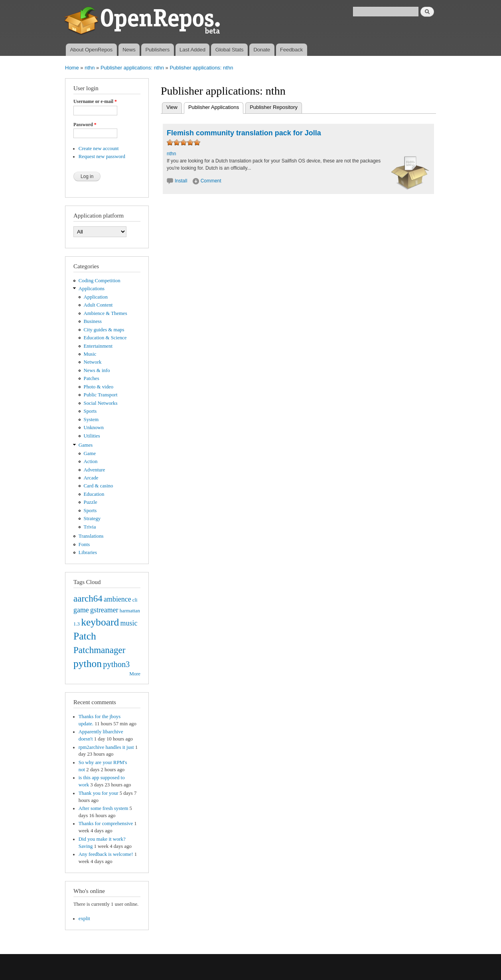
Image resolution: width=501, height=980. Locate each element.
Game (90, 453)
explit (84, 919)
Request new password (102, 156)
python (88, 664)
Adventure (95, 470)
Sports (90, 411)
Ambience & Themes (106, 313)
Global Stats (230, 50)
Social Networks (101, 403)
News (129, 50)
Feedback (291, 50)
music (129, 623)
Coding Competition (100, 281)
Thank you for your (99, 793)
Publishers (157, 50)
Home (72, 68)
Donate (262, 50)
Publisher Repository (274, 107)
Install (181, 181)
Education (94, 494)
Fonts (84, 544)
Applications (92, 289)
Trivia (90, 527)
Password (85, 125)
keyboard (100, 622)
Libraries (88, 552)
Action (91, 461)
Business (93, 321)
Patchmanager (99, 650)
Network (93, 362)
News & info (97, 370)
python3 (116, 664)
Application (96, 297)
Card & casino (99, 486)
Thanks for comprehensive (106, 824)
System (91, 420)
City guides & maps (104, 330)
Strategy (92, 519)
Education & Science (105, 338)
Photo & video (99, 387)
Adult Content (98, 305)
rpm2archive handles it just (106, 747)
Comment (211, 181)
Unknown (94, 428)
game (81, 610)
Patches (92, 378)
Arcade (91, 478)
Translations (91, 536)
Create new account (99, 148)
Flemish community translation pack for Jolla (244, 133)
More (135, 674)
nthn (90, 68)
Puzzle (91, 502)
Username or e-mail (95, 101)
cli (135, 600)
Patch (85, 636)
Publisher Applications (216, 106)
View (172, 107)
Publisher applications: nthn (132, 68)
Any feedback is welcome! (106, 854)
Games (86, 445)
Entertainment (98, 346)
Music (90, 354)
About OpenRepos (91, 50)
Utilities (92, 436)
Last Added (192, 50)
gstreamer (104, 610)
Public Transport (101, 395)
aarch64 (88, 598)
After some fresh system (104, 808)
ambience (117, 599)
